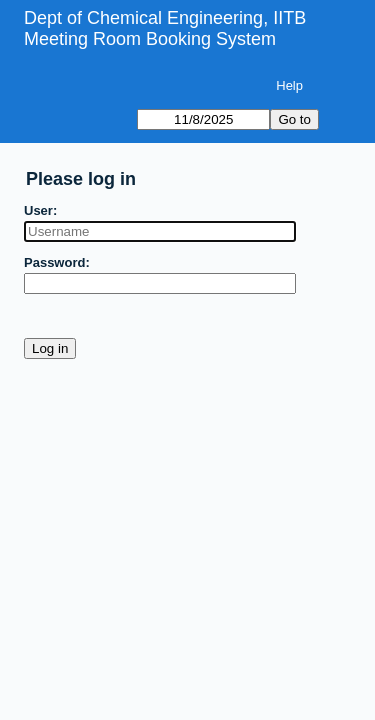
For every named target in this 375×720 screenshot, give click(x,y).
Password (54, 262)
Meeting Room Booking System (150, 39)
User (38, 210)
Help (289, 85)
